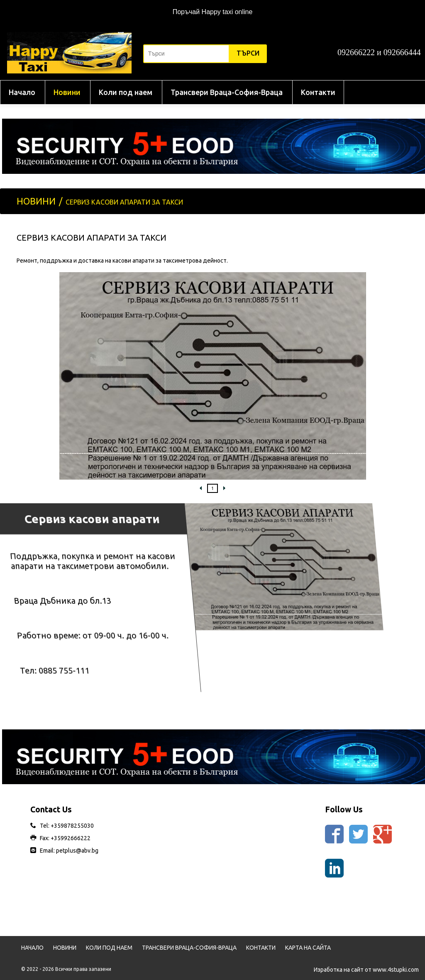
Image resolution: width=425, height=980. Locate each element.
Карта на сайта (308, 948)
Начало (22, 92)
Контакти (318, 92)
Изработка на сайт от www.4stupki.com (366, 970)
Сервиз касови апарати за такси (124, 202)
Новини (67, 92)
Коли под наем (126, 92)
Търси (248, 53)
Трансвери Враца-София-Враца (227, 92)
